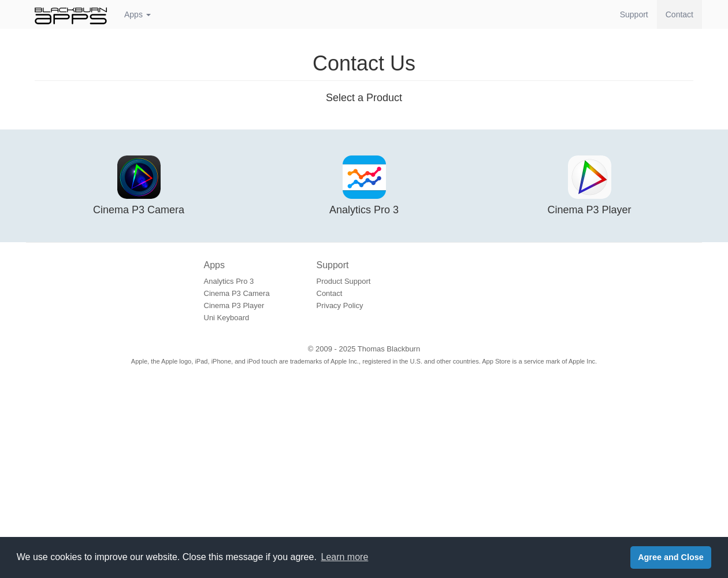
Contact (684, 14)
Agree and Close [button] (671, 557)
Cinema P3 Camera (237, 293)
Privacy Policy (340, 305)
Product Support (344, 281)
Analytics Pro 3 (229, 281)
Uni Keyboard (227, 318)
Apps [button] (138, 14)
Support (634, 14)
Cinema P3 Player (234, 305)
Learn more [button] (345, 557)
